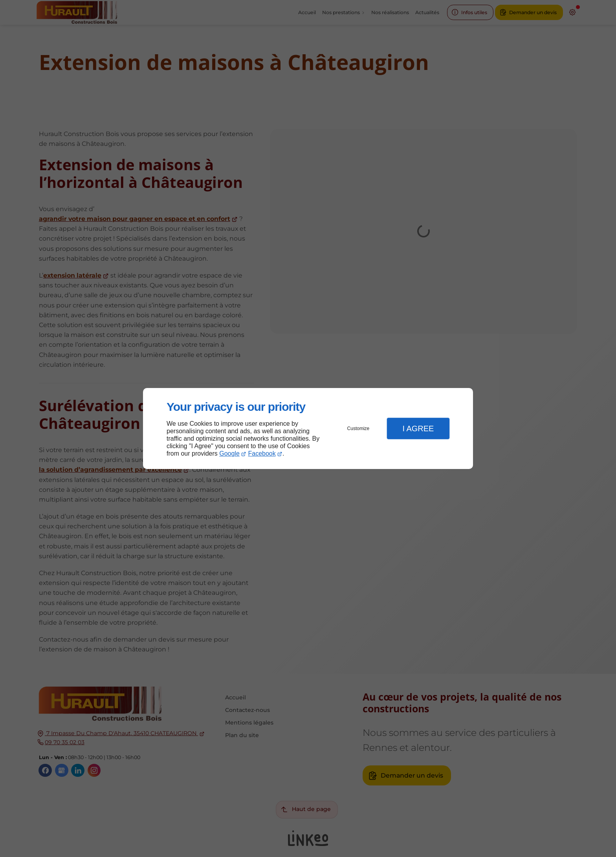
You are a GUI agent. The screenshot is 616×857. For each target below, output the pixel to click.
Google (229, 453)
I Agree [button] (418, 428)
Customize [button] (358, 428)
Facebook (262, 453)
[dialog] (308, 429)
